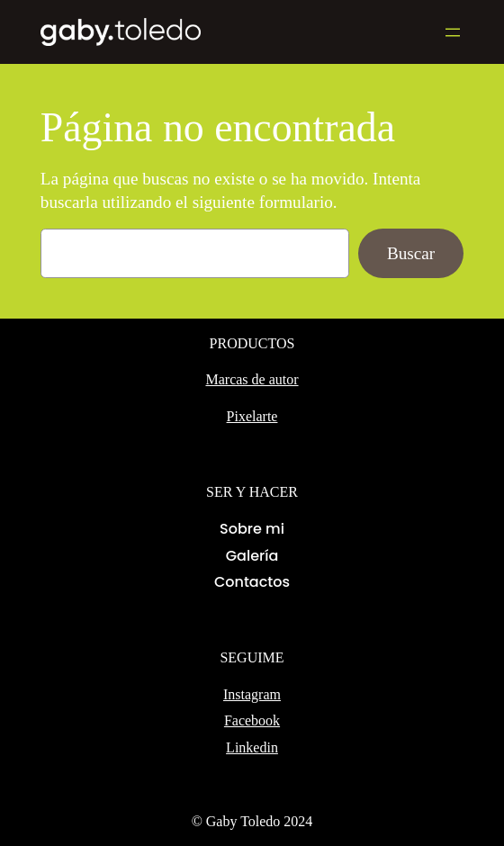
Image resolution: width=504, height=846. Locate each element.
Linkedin (252, 747)
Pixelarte (252, 416)
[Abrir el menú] (453, 32)
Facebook (252, 720)
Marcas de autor (252, 379)
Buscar (411, 253)
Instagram (252, 694)
